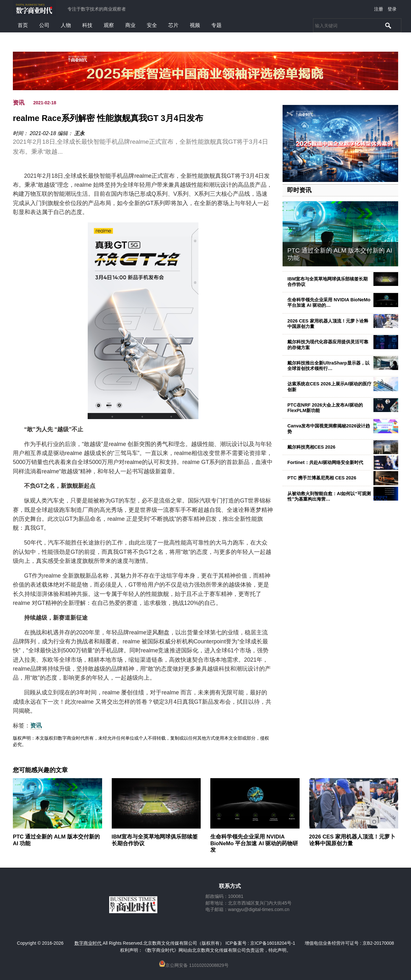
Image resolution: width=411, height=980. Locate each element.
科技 (87, 25)
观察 (109, 25)
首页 (23, 25)
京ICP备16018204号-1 (273, 943)
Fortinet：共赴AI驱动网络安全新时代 (325, 462)
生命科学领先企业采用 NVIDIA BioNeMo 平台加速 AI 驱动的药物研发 (254, 843)
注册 (379, 9)
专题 (216, 25)
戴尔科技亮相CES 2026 (311, 447)
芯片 (173, 25)
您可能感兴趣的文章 (40, 770)
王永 (79, 133)
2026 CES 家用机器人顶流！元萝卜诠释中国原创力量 (328, 324)
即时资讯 (299, 190)
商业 (130, 25)
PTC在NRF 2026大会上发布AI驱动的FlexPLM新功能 (325, 408)
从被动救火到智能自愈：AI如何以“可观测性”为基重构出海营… (329, 496)
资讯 (19, 103)
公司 (44, 25)
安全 (152, 25)
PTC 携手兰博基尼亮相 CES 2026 (322, 478)
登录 (392, 9)
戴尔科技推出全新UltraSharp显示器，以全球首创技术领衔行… (328, 366)
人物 (66, 25)
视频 (195, 25)
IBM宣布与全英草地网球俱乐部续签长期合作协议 (328, 282)
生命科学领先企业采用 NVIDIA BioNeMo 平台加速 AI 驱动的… (329, 302)
